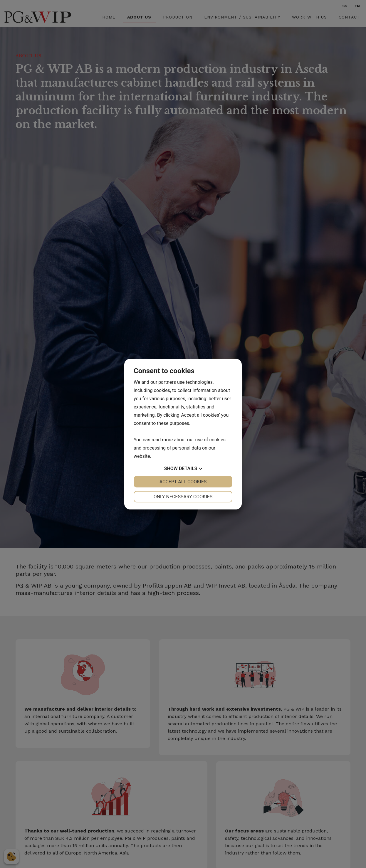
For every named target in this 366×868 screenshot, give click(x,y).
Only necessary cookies (183, 497)
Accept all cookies (183, 482)
